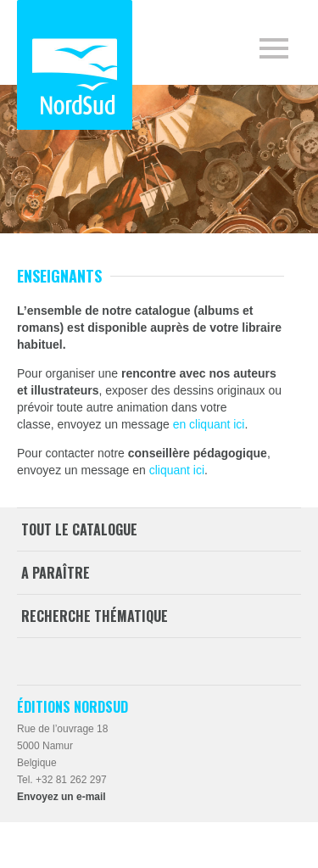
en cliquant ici (209, 424)
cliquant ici (177, 470)
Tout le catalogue (79, 529)
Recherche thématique (95, 616)
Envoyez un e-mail (61, 797)
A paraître (56, 573)
